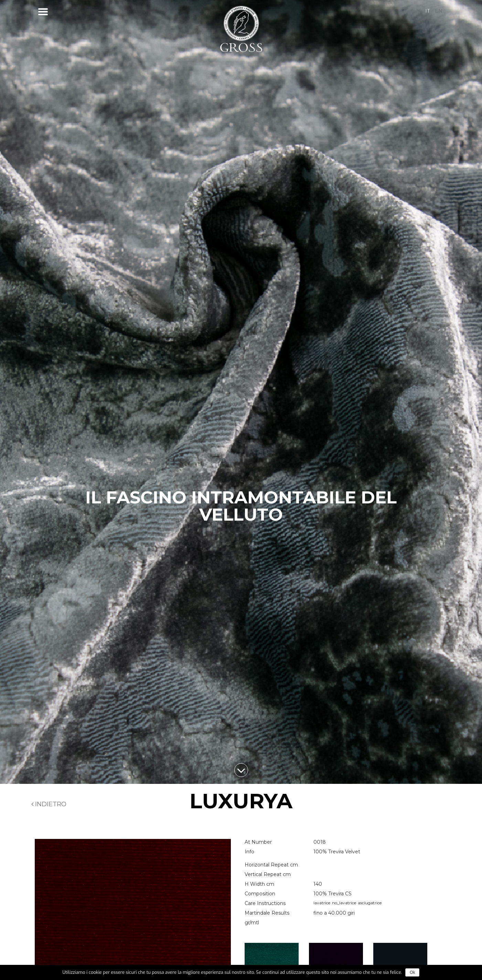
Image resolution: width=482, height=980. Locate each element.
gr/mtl (252, 923)
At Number (258, 842)
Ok (412, 972)
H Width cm (259, 884)
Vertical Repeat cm (268, 874)
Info (249, 852)
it (427, 11)
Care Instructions (265, 903)
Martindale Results (267, 913)
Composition (260, 894)
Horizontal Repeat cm (271, 865)
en (439, 11)
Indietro (49, 804)
